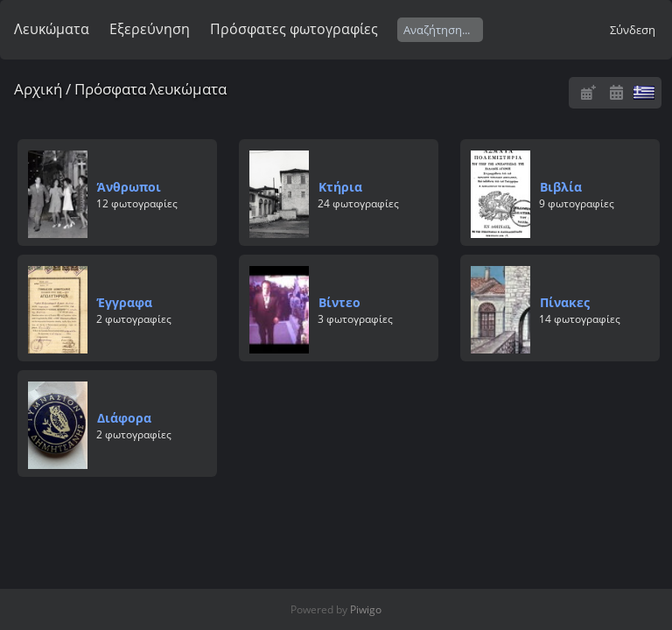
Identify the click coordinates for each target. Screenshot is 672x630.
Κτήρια (340, 187)
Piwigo (366, 609)
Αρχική (38, 89)
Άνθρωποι (129, 187)
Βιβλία (561, 187)
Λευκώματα (52, 29)
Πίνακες (565, 302)
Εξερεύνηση (150, 29)
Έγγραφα (125, 302)
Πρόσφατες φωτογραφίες (294, 29)
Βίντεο (339, 302)
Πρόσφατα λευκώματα (150, 89)
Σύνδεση (633, 30)
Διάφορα (124, 418)
